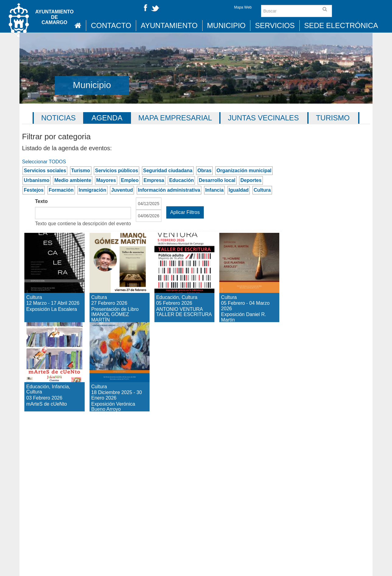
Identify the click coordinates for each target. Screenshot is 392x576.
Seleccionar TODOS (44, 162)
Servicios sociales (45, 171)
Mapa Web (243, 7)
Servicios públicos (117, 171)
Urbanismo (37, 180)
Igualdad (239, 190)
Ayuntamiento (169, 25)
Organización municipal (244, 171)
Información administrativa (169, 190)
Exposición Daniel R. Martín (243, 249)
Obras (204, 171)
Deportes (251, 180)
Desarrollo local (217, 180)
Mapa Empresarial (175, 118)
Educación (181, 180)
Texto (41, 201)
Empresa (154, 180)
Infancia (214, 190)
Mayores (106, 180)
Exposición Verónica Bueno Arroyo (119, 338)
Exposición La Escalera (50, 244)
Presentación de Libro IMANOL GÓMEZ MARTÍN (118, 260)
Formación (61, 190)
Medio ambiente (73, 180)
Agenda (107, 118)
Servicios (275, 25)
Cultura (262, 190)
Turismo (333, 118)
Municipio (226, 25)
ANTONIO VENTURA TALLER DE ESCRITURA (183, 254)
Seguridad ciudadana (168, 171)
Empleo (130, 180)
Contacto (111, 25)
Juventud (122, 190)
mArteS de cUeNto (47, 333)
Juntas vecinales (263, 118)
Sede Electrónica (341, 25)
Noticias (58, 118)
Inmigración (92, 190)
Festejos (34, 190)
